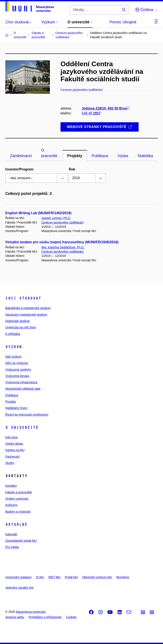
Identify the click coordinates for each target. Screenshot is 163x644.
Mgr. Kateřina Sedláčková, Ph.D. (63, 247)
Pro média (12, 547)
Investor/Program (19, 169)
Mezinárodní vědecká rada (23, 389)
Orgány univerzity (17, 499)
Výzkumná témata (17, 376)
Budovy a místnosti (18, 512)
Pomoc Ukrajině (123, 22)
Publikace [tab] (100, 156)
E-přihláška (13, 334)
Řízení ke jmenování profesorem (27, 415)
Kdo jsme (11, 437)
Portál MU (71, 577)
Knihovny (11, 505)
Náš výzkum (13, 357)
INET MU (54, 577)
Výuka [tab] (123, 156)
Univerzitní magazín (18, 577)
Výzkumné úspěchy (18, 370)
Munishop (123, 577)
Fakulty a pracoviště (19, 492)
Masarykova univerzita (30, 612)
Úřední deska (14, 444)
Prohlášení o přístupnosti (45, 617)
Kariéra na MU (15, 450)
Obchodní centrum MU (97, 577)
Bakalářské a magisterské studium (28, 308)
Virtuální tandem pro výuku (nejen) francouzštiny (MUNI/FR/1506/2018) (62, 242)
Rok (72, 169)
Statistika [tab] (145, 156)
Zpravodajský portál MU (21, 541)
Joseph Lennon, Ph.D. (56, 218)
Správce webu (15, 617)
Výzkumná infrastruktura (21, 382)
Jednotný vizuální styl (19, 588)
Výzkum (14, 347)
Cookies (71, 617)
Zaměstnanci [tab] (21, 156)
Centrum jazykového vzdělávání (62, 222)
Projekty (11, 402)
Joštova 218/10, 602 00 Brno (106, 108)
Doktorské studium (18, 321)
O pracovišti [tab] (49, 153)
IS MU (40, 577)
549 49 (91, 113)
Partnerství (13, 457)
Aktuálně (16, 524)
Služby (10, 463)
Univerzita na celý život (20, 327)
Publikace (12, 395)
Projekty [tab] (75, 156)
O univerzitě (22, 427)
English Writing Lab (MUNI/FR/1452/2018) (38, 213)
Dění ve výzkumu (17, 363)
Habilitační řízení (16, 408)
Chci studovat (23, 298)
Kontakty (11, 486)
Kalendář (11, 534)
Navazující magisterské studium (26, 315)
